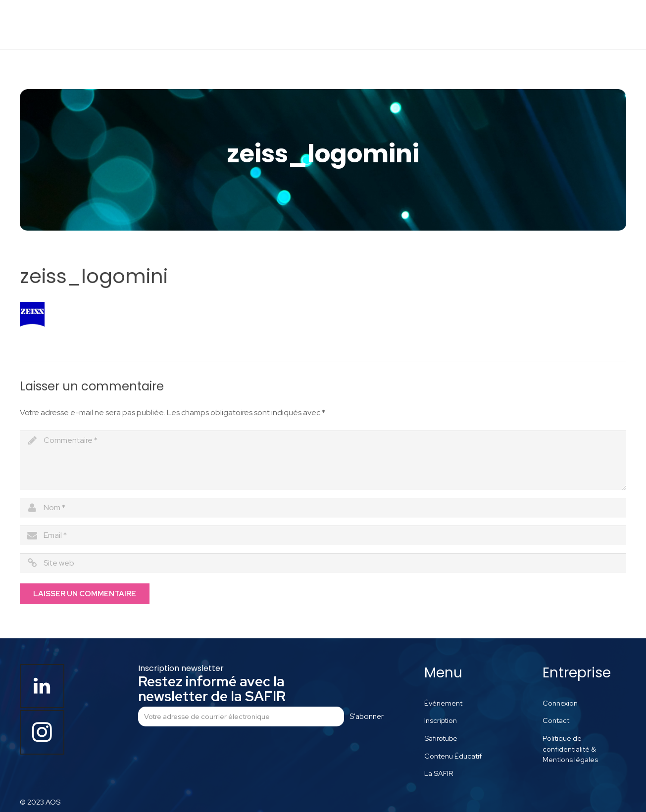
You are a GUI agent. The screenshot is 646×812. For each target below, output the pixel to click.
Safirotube (441, 738)
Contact (556, 720)
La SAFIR (439, 773)
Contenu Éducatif (453, 756)
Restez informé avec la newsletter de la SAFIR (212, 689)
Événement (443, 703)
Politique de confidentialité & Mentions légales (570, 749)
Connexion (560, 703)
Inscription (441, 720)
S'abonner (367, 716)
